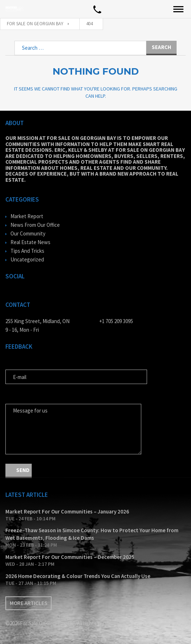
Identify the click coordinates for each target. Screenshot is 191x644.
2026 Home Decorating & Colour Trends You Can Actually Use (78, 576)
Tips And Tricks (27, 251)
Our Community (28, 233)
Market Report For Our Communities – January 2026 (67, 511)
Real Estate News (30, 242)
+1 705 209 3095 (116, 321)
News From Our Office (35, 225)
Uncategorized (27, 259)
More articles (28, 603)
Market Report (27, 216)
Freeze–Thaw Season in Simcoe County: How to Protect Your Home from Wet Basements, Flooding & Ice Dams (92, 534)
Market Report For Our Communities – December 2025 (70, 557)
